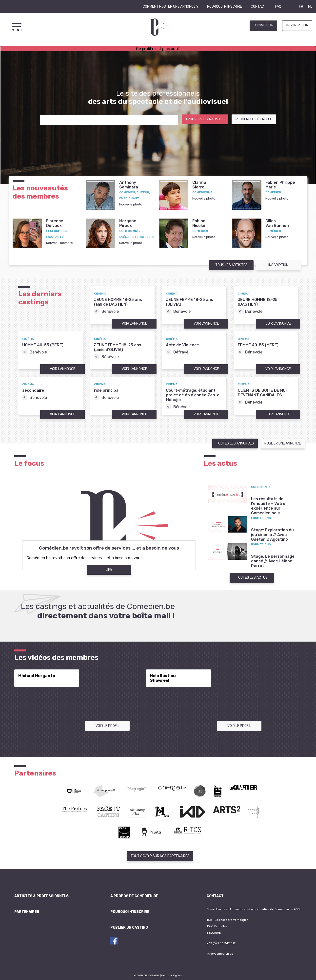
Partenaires (27, 912)
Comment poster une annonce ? (170, 7)
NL (310, 7)
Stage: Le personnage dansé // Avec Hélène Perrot (273, 561)
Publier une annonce (283, 443)
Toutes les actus (252, 578)
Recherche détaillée (254, 119)
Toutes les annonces (235, 443)
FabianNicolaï (199, 223)
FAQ (278, 7)
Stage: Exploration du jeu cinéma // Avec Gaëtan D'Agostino (272, 535)
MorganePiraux (128, 223)
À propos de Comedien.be (134, 896)
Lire (109, 570)
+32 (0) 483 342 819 (221, 943)
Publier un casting (129, 928)
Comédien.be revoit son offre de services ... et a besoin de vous (109, 548)
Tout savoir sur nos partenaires (160, 856)
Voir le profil (107, 726)
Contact (258, 7)
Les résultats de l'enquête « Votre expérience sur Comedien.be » (268, 506)
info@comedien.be (220, 954)
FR (301, 7)
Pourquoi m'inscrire (225, 7)
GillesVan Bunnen (277, 223)
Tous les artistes (231, 265)
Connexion (264, 25)
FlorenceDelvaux (55, 223)
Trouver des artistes (205, 119)
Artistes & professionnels (41, 896)
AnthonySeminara (129, 185)
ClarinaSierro (199, 185)
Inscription (297, 25)
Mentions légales (172, 975)
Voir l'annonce (134, 324)
